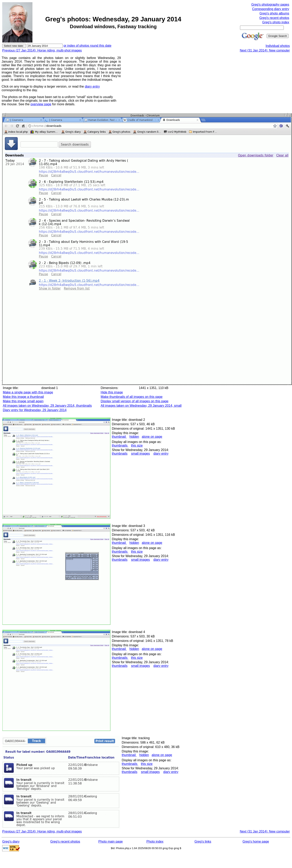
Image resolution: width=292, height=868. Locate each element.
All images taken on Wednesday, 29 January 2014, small (141, 406)
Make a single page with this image (28, 392)
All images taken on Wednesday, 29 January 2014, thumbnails (47, 406)
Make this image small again (23, 401)
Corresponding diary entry (271, 9)
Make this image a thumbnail (23, 397)
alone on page (152, 437)
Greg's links (203, 842)
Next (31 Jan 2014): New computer (265, 50)
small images (140, 454)
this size (137, 445)
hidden (134, 437)
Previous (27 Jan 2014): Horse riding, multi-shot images (42, 50)
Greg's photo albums (274, 13)
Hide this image (112, 392)
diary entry (92, 86)
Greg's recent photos (274, 18)
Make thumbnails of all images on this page (131, 397)
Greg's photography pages (270, 5)
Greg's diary (11, 842)
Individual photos (278, 46)
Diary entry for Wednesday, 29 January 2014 (35, 410)
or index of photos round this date (87, 46)
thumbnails (120, 445)
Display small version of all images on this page (134, 401)
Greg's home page (256, 842)
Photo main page (111, 842)
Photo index (155, 842)
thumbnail (119, 437)
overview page (41, 104)
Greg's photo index (276, 22)
